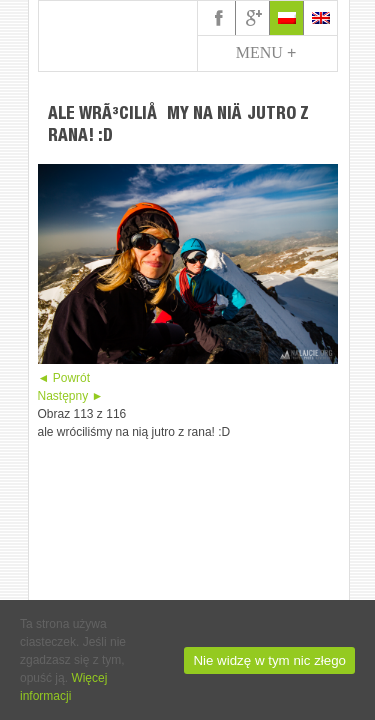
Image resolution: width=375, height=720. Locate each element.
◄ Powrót (64, 378)
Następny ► (71, 396)
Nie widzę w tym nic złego (269, 660)
